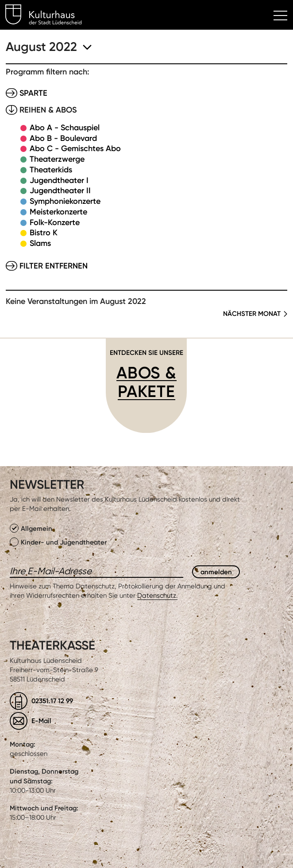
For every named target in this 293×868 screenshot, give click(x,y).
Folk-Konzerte (55, 222)
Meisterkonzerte (58, 212)
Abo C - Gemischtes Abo (75, 148)
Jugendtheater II (60, 191)
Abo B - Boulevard (63, 138)
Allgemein (31, 528)
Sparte (33, 93)
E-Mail (41, 721)
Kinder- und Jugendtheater (58, 542)
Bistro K (44, 233)
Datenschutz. (157, 596)
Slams (40, 243)
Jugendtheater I (59, 180)
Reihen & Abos (48, 110)
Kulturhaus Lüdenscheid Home (48, 16)
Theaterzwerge (57, 159)
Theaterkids (51, 170)
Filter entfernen (54, 266)
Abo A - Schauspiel (65, 128)
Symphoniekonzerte (65, 201)
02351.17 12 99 (52, 701)
